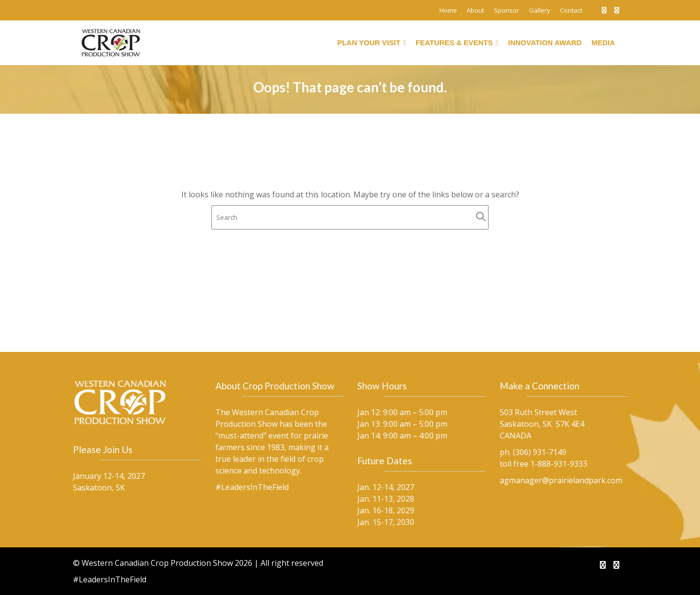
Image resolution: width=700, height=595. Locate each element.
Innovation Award (545, 43)
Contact (571, 10)
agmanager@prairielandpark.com (561, 480)
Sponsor (507, 10)
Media (603, 43)
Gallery (540, 10)
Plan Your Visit (372, 43)
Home (448, 10)
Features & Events (457, 43)
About (475, 10)
